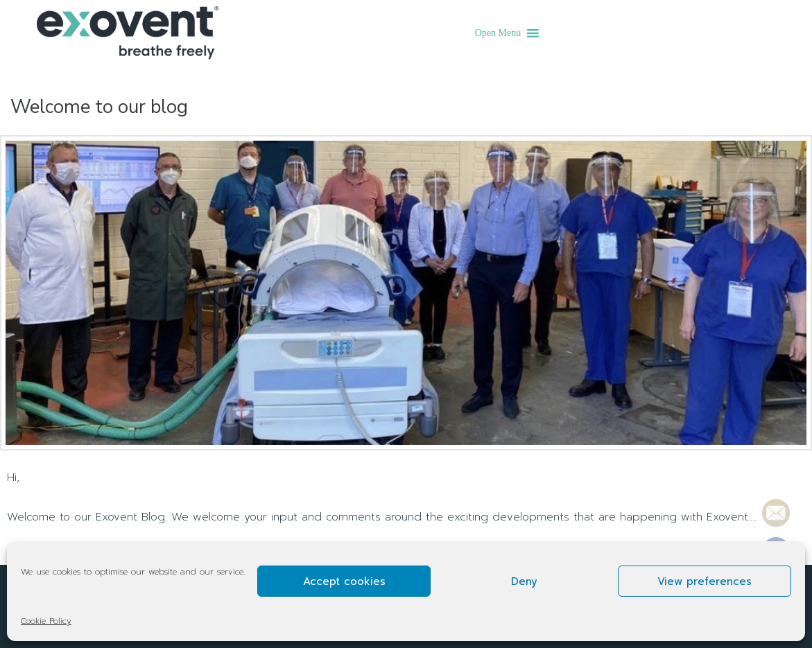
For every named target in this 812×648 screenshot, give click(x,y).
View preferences (705, 581)
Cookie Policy (46, 621)
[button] (498, 33)
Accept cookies (344, 581)
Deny (524, 581)
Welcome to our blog (99, 107)
